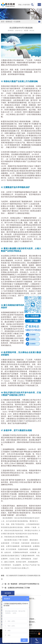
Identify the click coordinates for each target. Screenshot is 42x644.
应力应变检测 (11, 549)
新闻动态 (9, 22)
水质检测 (33, 552)
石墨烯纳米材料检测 (20, 552)
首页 (3, 22)
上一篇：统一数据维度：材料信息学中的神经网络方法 (20, 584)
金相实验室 (5, 543)
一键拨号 (37, 641)
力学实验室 (15, 543)
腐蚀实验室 (34, 540)
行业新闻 (17, 22)
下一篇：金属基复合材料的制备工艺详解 (16, 588)
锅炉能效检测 (26, 546)
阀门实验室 (24, 540)
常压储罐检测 (14, 546)
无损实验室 (25, 543)
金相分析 (8, 552)
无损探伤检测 (23, 549)
